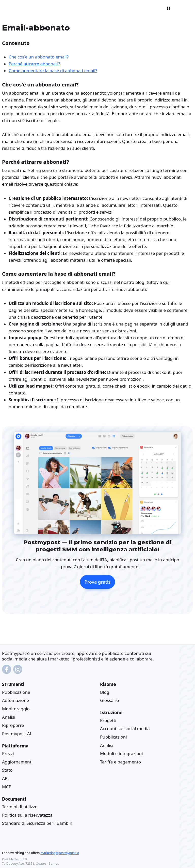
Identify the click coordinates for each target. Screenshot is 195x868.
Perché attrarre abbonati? (34, 64)
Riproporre (13, 725)
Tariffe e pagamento (120, 762)
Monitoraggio (16, 709)
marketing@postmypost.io (60, 853)
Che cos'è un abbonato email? (39, 57)
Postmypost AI (17, 734)
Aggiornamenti (17, 762)
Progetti (108, 720)
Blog (105, 692)
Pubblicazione (16, 692)
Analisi (9, 717)
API (5, 778)
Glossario (110, 701)
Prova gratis (98, 582)
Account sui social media (125, 729)
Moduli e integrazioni (121, 753)
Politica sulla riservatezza (27, 815)
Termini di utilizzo (20, 807)
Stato (7, 770)
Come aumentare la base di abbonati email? (53, 71)
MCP (7, 787)
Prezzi (8, 753)
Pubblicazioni (113, 737)
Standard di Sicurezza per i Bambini (38, 823)
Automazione (15, 701)
